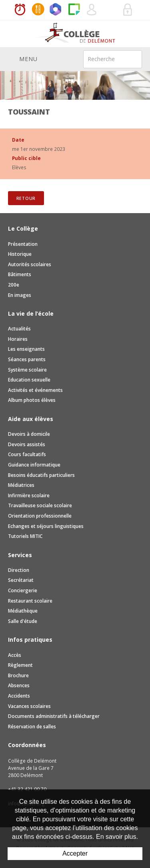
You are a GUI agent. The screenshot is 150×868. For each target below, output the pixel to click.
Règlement (20, 665)
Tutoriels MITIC (25, 536)
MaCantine (38, 10)
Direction (19, 570)
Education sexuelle (29, 380)
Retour (26, 198)
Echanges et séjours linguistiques (46, 526)
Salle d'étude (23, 621)
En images (20, 295)
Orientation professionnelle (40, 516)
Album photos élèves (32, 400)
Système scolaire (27, 370)
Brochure (18, 675)
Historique (20, 254)
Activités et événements (35, 390)
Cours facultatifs (27, 454)
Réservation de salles (110, 10)
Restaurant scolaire (30, 601)
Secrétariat (21, 580)
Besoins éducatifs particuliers (41, 475)
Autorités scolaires (30, 264)
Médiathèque (23, 611)
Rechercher (131, 59)
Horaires (20, 10)
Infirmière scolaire (29, 495)
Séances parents (27, 359)
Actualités (19, 329)
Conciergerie (23, 590)
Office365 (56, 10)
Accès (15, 655)
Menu (23, 59)
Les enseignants (26, 349)
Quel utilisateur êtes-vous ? (92, 10)
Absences (19, 685)
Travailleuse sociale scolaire (40, 505)
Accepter (75, 853)
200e (14, 285)
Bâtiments (20, 274)
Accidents (19, 696)
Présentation (23, 244)
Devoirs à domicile (29, 434)
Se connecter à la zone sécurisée (128, 10)
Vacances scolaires (29, 706)
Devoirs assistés (27, 444)
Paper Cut (74, 10)
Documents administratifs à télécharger (54, 716)
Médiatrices (21, 485)
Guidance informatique (34, 465)
